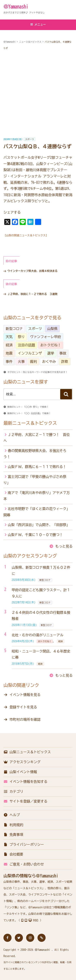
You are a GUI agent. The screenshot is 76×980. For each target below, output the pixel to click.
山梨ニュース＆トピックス (27, 752)
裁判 (33, 361)
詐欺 (65, 361)
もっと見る (64, 546)
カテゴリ (13, 791)
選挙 (51, 353)
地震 (9, 353)
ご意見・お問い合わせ (24, 864)
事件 (9, 361)
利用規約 (13, 825)
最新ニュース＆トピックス (30, 423)
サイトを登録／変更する (25, 801)
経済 (9, 345)
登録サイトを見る (23, 707)
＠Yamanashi (16, 6)
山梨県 (52, 329)
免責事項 (13, 835)
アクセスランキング (22, 762)
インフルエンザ (30, 353)
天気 (9, 337)
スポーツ (30, 139)
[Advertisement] (38, 94)
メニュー (38, 24)
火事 (21, 361)
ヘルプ (12, 815)
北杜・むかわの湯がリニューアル (38, 635)
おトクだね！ (51, 345)
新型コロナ (14, 329)
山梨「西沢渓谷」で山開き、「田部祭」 (39, 525)
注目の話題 (26, 345)
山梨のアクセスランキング (30, 556)
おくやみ (49, 361)
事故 (63, 353)
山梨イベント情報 (20, 772)
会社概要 (13, 854)
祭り (21, 337)
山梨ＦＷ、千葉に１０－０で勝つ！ (35, 535)
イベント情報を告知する (25, 782)
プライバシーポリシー (24, 844)
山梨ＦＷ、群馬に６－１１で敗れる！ (37, 467)
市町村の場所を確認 (25, 719)
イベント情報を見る (25, 695)
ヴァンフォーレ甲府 (45, 337)
